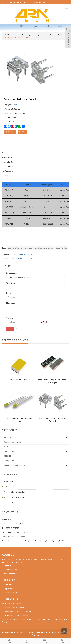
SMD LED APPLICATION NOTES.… (17, 497)
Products (20, 35)
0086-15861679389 (38, 2)
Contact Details (11, 593)
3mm (54, 35)
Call (27, 641)
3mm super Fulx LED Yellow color (23, 258)
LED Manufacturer (15, 248)
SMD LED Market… (11, 503)
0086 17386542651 (20, 532)
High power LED (11, 461)
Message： (11, 303)
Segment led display (12, 442)
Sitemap (36, 635)
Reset (19, 329)
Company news (11, 570)
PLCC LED (8, 437)
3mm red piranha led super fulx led (39, 248)
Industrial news (10, 574)
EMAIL (22, 132)
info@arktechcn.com (16, 2)
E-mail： (10, 293)
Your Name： (12, 283)
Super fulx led (61, 248)
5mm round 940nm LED (24, 254)
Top (62, 641)
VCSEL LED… (9, 481)
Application (9, 589)
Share (9, 641)
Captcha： (11, 318)
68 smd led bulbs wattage (19, 380)
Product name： (13, 273)
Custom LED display (12, 447)
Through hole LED (12, 451)
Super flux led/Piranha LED (38, 35)
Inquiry (44, 641)
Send (10, 329)
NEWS (7, 566)
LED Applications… (11, 487)
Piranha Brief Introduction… (15, 492)
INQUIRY (10, 132)
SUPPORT (9, 580)
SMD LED (8, 456)
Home (10, 35)
